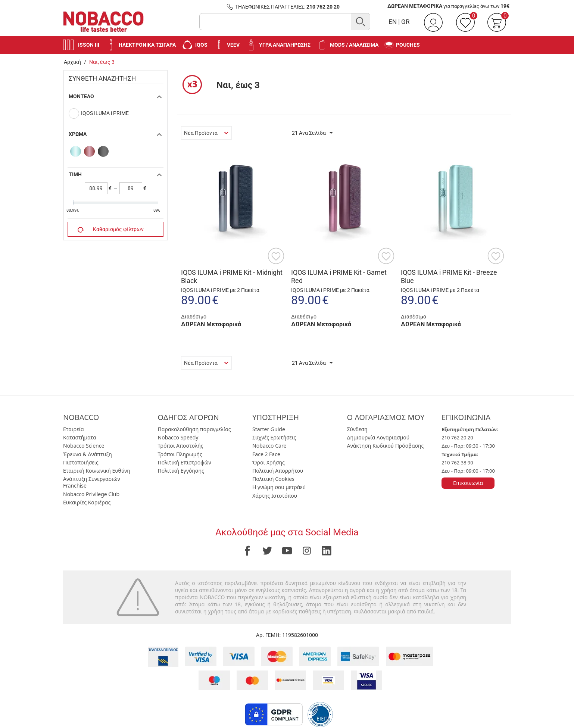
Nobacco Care (269, 446)
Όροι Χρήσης (269, 462)
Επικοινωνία (468, 483)
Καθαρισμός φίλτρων (111, 230)
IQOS (195, 45)
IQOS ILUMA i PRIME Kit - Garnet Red (339, 276)
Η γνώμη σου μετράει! (279, 487)
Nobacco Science (84, 446)
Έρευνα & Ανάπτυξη (88, 454)
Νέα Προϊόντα (206, 133)
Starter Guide (269, 429)
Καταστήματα (80, 437)
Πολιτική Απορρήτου (278, 471)
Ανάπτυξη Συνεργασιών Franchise (92, 482)
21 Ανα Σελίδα (312, 133)
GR (405, 22)
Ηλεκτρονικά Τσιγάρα (141, 45)
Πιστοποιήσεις (81, 462)
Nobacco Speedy (178, 437)
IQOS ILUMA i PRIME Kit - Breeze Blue (449, 276)
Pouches (402, 45)
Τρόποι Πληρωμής (180, 454)
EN (393, 22)
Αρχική (72, 62)
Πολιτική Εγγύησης (181, 471)
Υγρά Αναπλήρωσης (278, 45)
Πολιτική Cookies (273, 479)
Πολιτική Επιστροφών (185, 462)
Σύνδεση (357, 429)
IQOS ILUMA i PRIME (105, 113)
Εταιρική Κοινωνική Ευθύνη (97, 471)
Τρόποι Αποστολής (181, 446)
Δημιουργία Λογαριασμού (378, 437)
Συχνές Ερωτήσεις (274, 437)
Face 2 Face (266, 454)
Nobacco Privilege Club (91, 494)
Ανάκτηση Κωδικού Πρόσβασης (386, 446)
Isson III (81, 45)
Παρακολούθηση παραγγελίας (194, 429)
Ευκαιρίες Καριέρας (87, 502)
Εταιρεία (74, 429)
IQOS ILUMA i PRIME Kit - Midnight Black (232, 276)
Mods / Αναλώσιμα (347, 45)
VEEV (227, 45)
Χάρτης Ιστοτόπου (275, 496)
